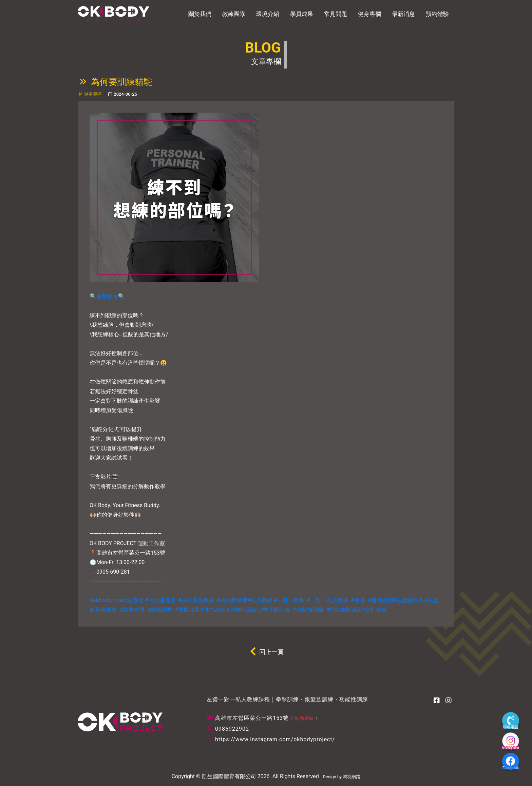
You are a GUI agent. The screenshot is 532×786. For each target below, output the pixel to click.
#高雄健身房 (160, 600)
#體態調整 (160, 610)
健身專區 (93, 94)
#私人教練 (260, 600)
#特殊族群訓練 (344, 610)
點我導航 (304, 718)
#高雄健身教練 (196, 600)
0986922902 (232, 729)
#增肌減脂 (188, 610)
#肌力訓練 (212, 610)
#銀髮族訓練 (308, 610)
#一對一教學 (289, 600)
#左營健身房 (408, 600)
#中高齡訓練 (275, 610)
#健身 (358, 600)
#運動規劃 (380, 600)
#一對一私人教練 (327, 600)
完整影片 (107, 296)
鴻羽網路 (351, 777)
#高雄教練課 (232, 600)
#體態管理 (132, 610)
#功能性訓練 (242, 610)
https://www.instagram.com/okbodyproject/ (275, 739)
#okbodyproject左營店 (117, 600)
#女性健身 (374, 610)
